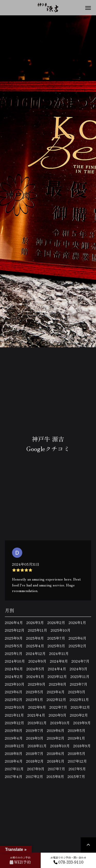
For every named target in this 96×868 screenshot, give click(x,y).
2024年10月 (15, 661)
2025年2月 (77, 646)
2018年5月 (77, 753)
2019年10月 (60, 723)
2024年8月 (59, 661)
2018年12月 (14, 746)
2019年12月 (14, 723)
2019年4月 (14, 738)
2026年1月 (77, 622)
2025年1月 (14, 653)
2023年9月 (37, 684)
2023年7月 (79, 684)
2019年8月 (14, 730)
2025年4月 (35, 646)
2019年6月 (56, 730)
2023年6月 (14, 692)
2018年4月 (14, 761)
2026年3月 (35, 622)
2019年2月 (56, 738)
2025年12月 (15, 630)
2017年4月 (14, 776)
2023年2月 (14, 699)
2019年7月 (35, 730)
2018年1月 (56, 761)
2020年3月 (57, 715)
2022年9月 (37, 707)
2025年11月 (38, 630)
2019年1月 (76, 738)
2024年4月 (57, 669)
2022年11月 (79, 699)
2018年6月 (56, 753)
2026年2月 (56, 622)
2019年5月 (77, 730)
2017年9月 (36, 769)
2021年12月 (80, 707)
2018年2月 (35, 761)
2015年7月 (76, 776)
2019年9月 (82, 723)
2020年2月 (79, 715)
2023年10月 (15, 684)
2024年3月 (78, 669)
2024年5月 (35, 669)
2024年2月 (14, 676)
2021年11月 (14, 715)
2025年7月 (56, 638)
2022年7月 (58, 707)
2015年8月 (55, 776)
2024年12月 (36, 653)
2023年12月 (57, 676)
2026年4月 (14, 622)
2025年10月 (61, 630)
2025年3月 (56, 646)
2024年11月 (59, 653)
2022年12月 (56, 699)
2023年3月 (77, 692)
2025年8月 (35, 638)
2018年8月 (14, 753)
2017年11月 (14, 769)
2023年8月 (58, 684)
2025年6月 (77, 638)
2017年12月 (77, 761)
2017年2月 (34, 776)
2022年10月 (15, 707)
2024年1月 (35, 676)
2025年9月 (14, 638)
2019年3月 (35, 738)
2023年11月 (80, 676)
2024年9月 (37, 661)
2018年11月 (37, 746)
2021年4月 (36, 715)
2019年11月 (37, 723)
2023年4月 (56, 692)
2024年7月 (80, 661)
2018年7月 (35, 753)
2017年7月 (56, 769)
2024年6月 (14, 669)
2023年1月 (34, 699)
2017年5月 (77, 769)
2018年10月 (60, 746)
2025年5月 (14, 646)
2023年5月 (35, 692)
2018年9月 (82, 746)
